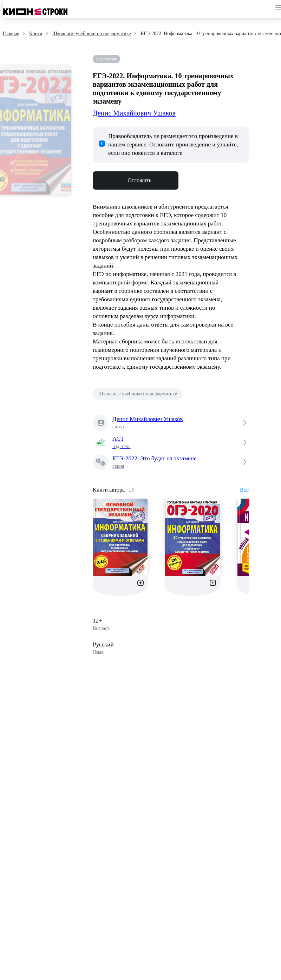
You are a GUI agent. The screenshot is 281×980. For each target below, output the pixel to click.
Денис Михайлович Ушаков (134, 113)
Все (244, 490)
